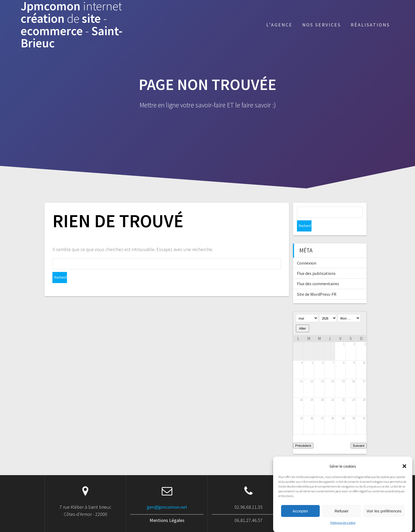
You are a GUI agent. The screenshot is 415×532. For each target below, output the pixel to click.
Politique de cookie (343, 529)
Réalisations (370, 25)
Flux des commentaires (318, 272)
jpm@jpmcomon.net (167, 496)
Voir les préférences (384, 517)
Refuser (342, 517)
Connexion (307, 252)
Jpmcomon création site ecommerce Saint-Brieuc (72, 25)
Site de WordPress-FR (317, 283)
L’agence (279, 25)
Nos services (322, 25)
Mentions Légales (167, 509)
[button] (404, 472)
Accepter (300, 517)
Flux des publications (316, 262)
